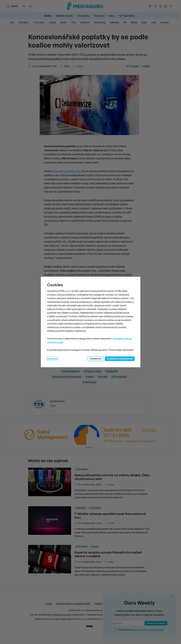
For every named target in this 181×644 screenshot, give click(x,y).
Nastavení (52, 359)
